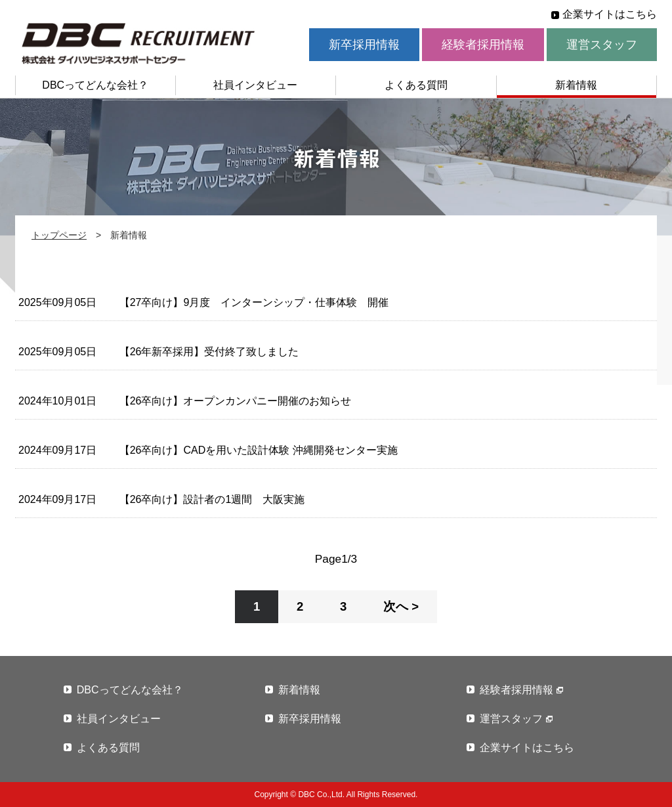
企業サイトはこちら (610, 14)
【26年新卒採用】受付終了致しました (209, 352)
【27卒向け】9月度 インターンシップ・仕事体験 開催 (254, 302)
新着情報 (576, 85)
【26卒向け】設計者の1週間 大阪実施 (212, 499)
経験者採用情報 (483, 45)
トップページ (59, 235)
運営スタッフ (602, 45)
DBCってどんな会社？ (95, 85)
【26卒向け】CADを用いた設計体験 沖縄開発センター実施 (259, 450)
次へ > (401, 606)
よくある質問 (416, 85)
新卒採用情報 (364, 45)
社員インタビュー (255, 85)
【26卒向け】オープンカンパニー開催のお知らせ (236, 401)
